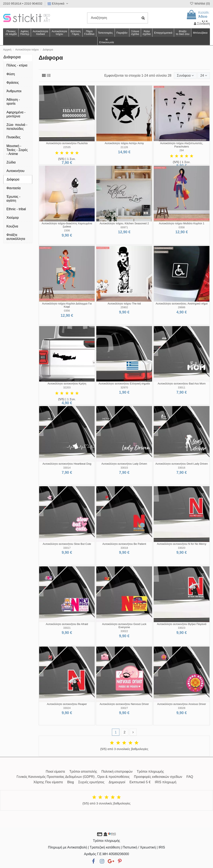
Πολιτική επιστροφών (117, 772)
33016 (182, 468)
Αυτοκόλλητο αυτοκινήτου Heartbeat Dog (67, 464)
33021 (67, 628)
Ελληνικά (58, 3)
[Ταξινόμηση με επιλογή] (185, 76)
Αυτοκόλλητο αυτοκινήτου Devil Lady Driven (182, 464)
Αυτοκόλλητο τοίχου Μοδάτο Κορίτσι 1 (182, 223)
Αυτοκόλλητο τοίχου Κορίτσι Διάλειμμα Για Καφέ (67, 305)
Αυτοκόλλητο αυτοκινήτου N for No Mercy (182, 544)
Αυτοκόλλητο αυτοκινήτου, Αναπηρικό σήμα (181, 304)
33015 (124, 468)
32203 (67, 387)
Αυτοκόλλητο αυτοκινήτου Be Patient (124, 544)
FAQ (190, 777)
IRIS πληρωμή (165, 782)
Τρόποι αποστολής (83, 772)
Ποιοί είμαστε (55, 772)
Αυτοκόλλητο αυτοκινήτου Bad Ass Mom (182, 384)
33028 (182, 708)
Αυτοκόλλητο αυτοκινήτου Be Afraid (67, 624)
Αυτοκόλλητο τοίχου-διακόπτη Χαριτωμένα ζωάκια (67, 225)
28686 (182, 307)
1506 (67, 230)
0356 (67, 311)
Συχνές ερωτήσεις (91, 782)
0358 (182, 227)
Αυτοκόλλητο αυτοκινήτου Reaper (67, 704)
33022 (124, 631)
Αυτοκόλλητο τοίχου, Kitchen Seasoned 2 (124, 223)
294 (181, 150)
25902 (124, 307)
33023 (182, 628)
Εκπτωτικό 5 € (140, 782)
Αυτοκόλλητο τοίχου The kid (124, 304)
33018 (124, 548)
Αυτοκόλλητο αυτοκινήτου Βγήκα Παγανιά (182, 624)
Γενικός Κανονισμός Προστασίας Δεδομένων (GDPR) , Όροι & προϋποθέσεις (73, 777)
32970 (124, 387)
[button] (147, 33)
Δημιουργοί (117, 782)
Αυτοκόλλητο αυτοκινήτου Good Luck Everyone (124, 626)
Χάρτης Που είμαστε (48, 782)
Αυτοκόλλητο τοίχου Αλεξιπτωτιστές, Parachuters (182, 145)
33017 (67, 548)
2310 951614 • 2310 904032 (23, 3)
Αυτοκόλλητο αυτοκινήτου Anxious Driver (182, 704)
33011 (182, 387)
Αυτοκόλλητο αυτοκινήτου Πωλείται (67, 143)
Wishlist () (200, 3)
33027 (124, 708)
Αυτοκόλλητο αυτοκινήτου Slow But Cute (67, 544)
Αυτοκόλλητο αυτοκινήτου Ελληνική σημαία (124, 384)
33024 (67, 708)
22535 (67, 147)
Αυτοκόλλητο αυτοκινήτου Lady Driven (124, 464)
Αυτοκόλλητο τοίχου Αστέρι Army (124, 143)
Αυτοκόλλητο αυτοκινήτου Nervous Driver (124, 704)
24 (204, 76)
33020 (182, 548)
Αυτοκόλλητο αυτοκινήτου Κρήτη (67, 384)
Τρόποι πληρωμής (150, 772)
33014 (67, 468)
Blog (71, 782)
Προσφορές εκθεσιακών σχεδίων (158, 777)
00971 (124, 227)
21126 (124, 147)
